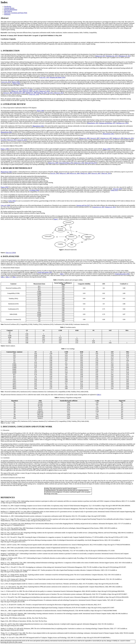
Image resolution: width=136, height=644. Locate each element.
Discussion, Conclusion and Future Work (16, 13)
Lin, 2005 (55, 173)
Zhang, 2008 (53, 163)
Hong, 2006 (64, 173)
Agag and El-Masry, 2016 (66, 163)
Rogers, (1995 (5, 149)
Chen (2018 (10, 253)
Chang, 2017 (100, 56)
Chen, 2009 (27, 91)
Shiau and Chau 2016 (91, 163)
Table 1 (62, 274)
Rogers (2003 (16, 82)
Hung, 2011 (42, 93)
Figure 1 (56, 219)
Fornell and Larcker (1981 (45, 272)
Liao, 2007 (8, 93)
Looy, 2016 (6, 82)
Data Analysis (8, 11)
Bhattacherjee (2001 (38, 126)
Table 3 (14, 277)
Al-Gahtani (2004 (34, 190)
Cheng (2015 (114, 190)
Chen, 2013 (59, 93)
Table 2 (8, 277)
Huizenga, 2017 (125, 56)
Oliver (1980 (40, 111)
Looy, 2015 (44, 77)
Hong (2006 (27, 90)
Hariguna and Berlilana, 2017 (107, 123)
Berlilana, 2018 (122, 123)
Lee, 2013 (35, 91)
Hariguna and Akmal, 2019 (57, 77)
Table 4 (99, 395)
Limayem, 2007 (19, 93)
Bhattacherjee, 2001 (93, 123)
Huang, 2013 (110, 207)
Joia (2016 (117, 189)
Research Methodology (11, 10)
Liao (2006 (5, 205)
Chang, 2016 (44, 91)
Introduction (8, 6)
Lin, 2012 (50, 93)
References (7, 14)
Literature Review (9, 8)
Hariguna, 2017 (112, 56)
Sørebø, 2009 (31, 93)
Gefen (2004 (12, 201)
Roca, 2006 (75, 173)
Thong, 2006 (17, 91)
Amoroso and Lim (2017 (83, 205)
